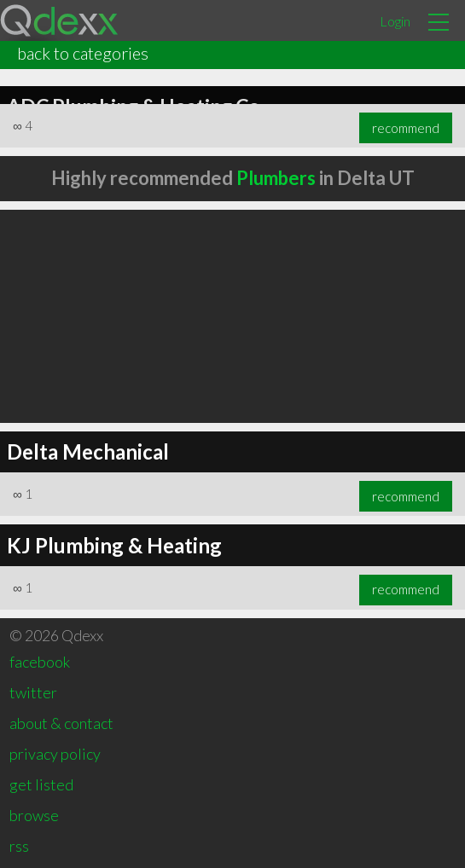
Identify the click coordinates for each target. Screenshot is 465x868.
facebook (40, 662)
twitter (33, 692)
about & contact (61, 723)
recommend (406, 128)
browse (34, 815)
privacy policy (55, 754)
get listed (41, 784)
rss (19, 846)
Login (395, 21)
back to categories (83, 53)
